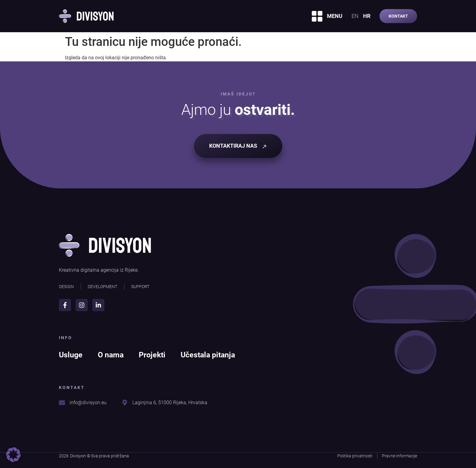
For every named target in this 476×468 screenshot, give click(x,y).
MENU (335, 16)
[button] (13, 455)
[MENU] (317, 16)
